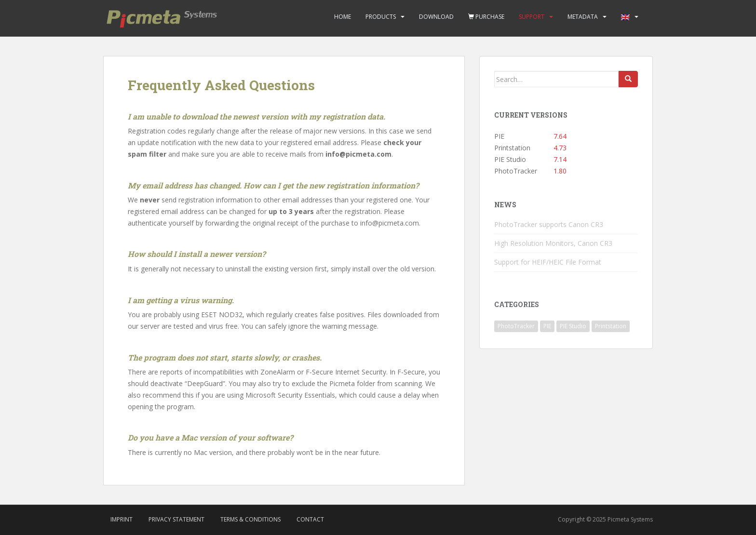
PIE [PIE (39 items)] (547, 326)
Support (532, 17)
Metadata (583, 17)
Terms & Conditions (250, 519)
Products (381, 17)
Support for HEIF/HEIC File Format (548, 262)
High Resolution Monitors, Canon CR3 (553, 243)
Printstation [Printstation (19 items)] (611, 326)
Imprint (121, 519)
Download (436, 17)
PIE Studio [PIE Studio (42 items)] (573, 326)
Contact (310, 519)
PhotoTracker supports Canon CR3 (549, 224)
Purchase (486, 17)
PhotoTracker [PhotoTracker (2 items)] (516, 326)
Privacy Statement (176, 519)
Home (343, 17)
